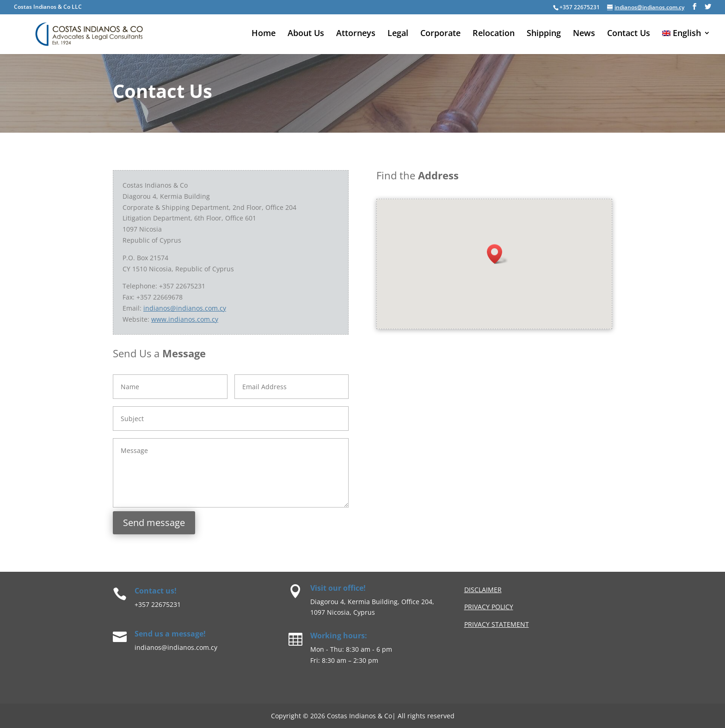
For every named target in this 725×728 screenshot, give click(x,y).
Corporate (440, 34)
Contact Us (629, 34)
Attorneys (356, 34)
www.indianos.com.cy (185, 319)
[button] (497, 255)
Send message (154, 523)
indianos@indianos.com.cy (185, 308)
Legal (398, 34)
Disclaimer (483, 590)
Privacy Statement (497, 624)
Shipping (544, 34)
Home (264, 34)
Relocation (494, 34)
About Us (306, 34)
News (584, 34)
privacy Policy (489, 607)
